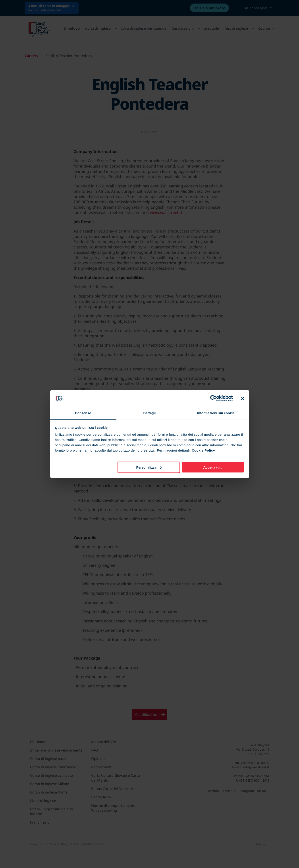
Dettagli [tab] (150, 413)
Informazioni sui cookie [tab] (216, 413)
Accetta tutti (213, 467)
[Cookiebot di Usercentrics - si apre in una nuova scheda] (213, 398)
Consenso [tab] (83, 413)
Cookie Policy (203, 450)
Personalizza (149, 467)
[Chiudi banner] (243, 398)
